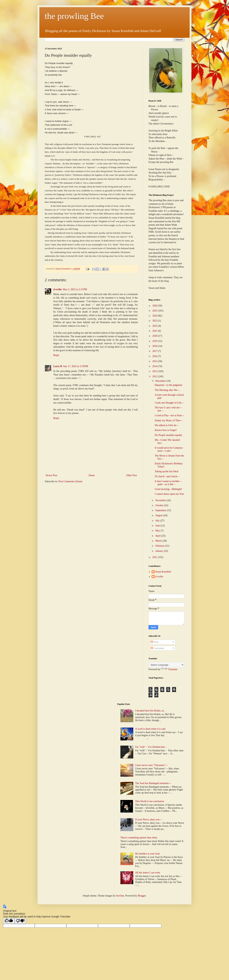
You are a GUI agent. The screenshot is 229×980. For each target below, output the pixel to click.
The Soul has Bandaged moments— (153, 783)
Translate (169, 669)
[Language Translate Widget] (166, 665)
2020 (155, 336)
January (159, 551)
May (158, 531)
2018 (155, 346)
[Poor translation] (20, 921)
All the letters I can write (148, 873)
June (158, 526)
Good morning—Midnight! (168, 489)
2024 (155, 316)
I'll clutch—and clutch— (167, 476)
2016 (155, 356)
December (161, 381)
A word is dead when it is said (150, 729)
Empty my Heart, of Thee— (169, 420)
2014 (155, 366)
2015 (155, 361)
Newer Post (51, 475)
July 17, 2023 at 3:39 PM (76, 366)
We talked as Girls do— (167, 425)
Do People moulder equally (169, 435)
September (161, 510)
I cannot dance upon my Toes (169, 494)
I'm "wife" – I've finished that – (151, 747)
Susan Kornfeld (163, 572)
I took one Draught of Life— (169, 403)
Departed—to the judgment (168, 385)
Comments (157, 648)
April (158, 536)
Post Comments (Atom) (70, 481)
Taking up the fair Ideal (166, 471)
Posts (155, 642)
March (159, 541)
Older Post (132, 475)
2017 (155, 351)
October (160, 505)
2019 (155, 341)
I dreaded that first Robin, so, (150, 711)
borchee (120, 896)
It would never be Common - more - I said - (169, 449)
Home (92, 475)
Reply (56, 355)
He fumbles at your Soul (148, 854)
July (158, 521)
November (161, 500)
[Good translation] (9, 921)
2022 (155, 326)
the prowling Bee (74, 16)
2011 (155, 557)
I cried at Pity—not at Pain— (169, 415)
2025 (155, 311)
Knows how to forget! (166, 430)
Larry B (58, 366)
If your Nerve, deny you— (149, 820)
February (160, 546)
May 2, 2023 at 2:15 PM (75, 289)
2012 (155, 376)
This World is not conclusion (150, 801)
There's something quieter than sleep (139, 838)
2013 (155, 371)
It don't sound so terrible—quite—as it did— (168, 483)
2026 (155, 306)
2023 (155, 321)
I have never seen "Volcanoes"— (152, 765)
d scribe (58, 289)
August (159, 515)
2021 (155, 331)
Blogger (142, 896)
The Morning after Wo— (167, 390)
